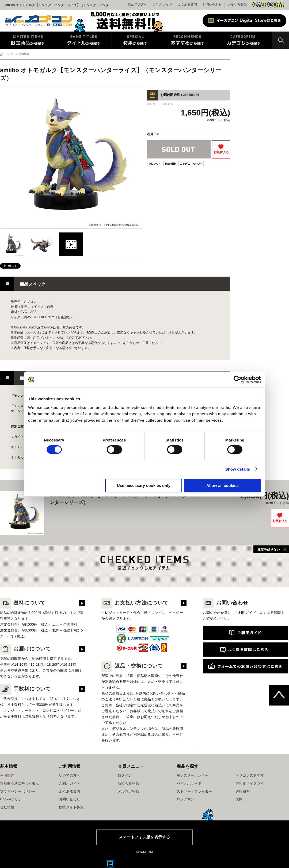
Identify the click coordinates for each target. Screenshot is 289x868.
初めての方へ (70, 775)
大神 (239, 799)
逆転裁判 (243, 791)
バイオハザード (189, 783)
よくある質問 (187, 5)
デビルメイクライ (250, 783)
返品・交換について (132, 666)
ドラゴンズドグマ (250, 775)
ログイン (125, 775)
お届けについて (25, 649)
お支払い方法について (135, 603)
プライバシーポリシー (18, 791)
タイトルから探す (84, 40)
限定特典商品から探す (28, 40)
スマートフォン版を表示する (144, 837)
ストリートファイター (194, 791)
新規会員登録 (128, 783)
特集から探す (135, 40)
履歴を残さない (269, 549)
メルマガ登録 (237, 5)
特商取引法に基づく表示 (20, 783)
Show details (238, 469)
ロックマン (185, 799)
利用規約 (7, 775)
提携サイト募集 (71, 807)
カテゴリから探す (244, 40)
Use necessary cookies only (144, 485)
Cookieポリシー (13, 799)
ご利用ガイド (70, 783)
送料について (23, 603)
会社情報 (7, 807)
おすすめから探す (187, 40)
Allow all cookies (223, 485)
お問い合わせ (212, 5)
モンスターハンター (193, 775)
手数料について (25, 689)
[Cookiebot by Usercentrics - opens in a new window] (237, 379)
